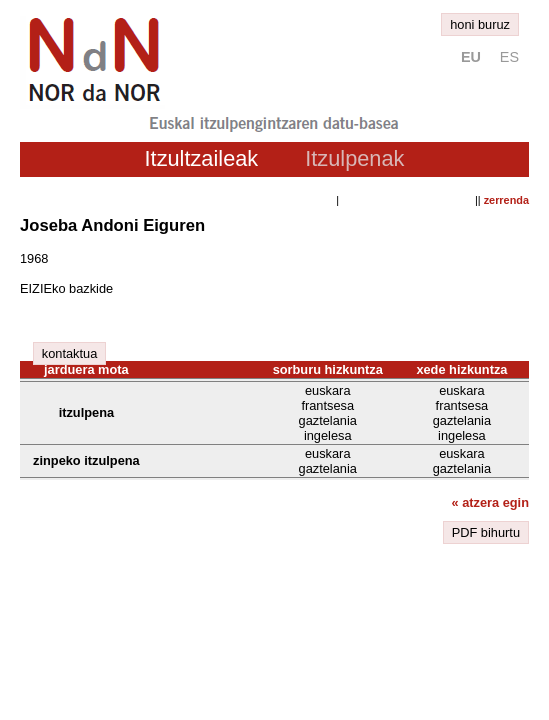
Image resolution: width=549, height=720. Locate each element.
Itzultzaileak (202, 158)
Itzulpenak (354, 158)
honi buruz (480, 24)
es (509, 57)
